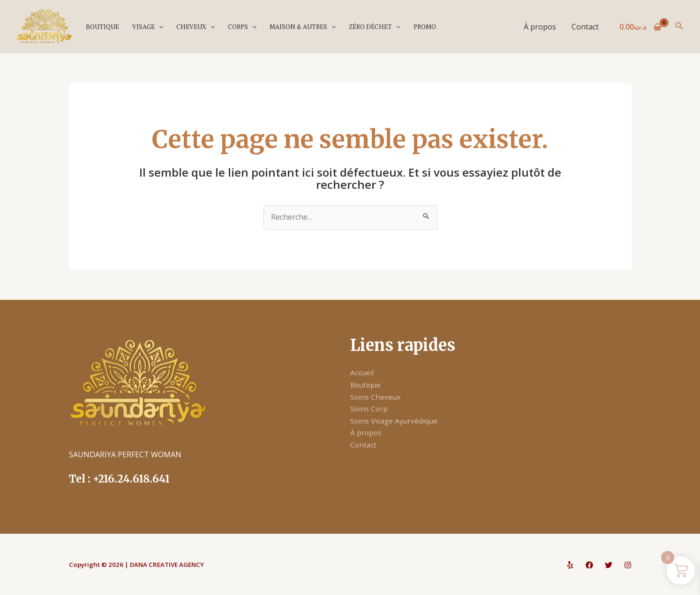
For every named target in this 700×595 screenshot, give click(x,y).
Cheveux (194, 27)
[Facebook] (589, 565)
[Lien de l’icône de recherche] (679, 27)
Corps (240, 27)
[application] (158, 27)
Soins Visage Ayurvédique (395, 421)
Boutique (102, 27)
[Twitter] (609, 565)
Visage (147, 27)
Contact (585, 27)
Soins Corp (369, 409)
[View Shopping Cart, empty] (641, 27)
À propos (540, 27)
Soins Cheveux (376, 397)
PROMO (421, 27)
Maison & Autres (300, 27)
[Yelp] (570, 565)
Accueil (362, 372)
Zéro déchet (371, 27)
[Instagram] (628, 565)
